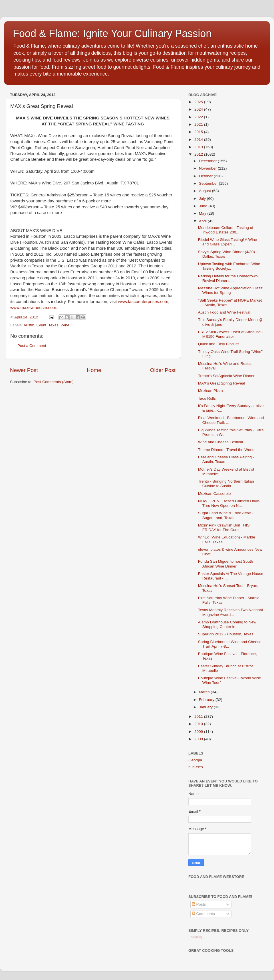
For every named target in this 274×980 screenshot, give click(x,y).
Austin (29, 325)
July (203, 199)
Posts (199, 904)
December (208, 161)
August (205, 191)
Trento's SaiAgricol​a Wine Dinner (226, 376)
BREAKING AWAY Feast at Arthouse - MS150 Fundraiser (231, 334)
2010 (199, 724)
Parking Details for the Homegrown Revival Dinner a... (228, 278)
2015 (199, 132)
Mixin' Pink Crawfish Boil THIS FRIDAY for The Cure (224, 527)
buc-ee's (196, 767)
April (203, 221)
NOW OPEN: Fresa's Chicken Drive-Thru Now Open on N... (229, 503)
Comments (203, 914)
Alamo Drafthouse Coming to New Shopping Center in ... (227, 624)
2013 (199, 147)
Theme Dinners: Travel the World (226, 450)
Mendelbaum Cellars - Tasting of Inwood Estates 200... (226, 230)
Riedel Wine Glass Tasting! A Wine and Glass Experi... (228, 242)
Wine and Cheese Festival (221, 442)
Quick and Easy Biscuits (219, 344)
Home (94, 370)
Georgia (195, 760)
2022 (199, 117)
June (204, 206)
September (209, 183)
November (208, 168)
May (203, 213)
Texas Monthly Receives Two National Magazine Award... (230, 612)
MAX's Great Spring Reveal (222, 383)
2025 (199, 102)
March (205, 692)
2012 (199, 154)
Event (42, 325)
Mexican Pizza (210, 391)
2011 (199, 716)
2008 (199, 739)
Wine (65, 325)
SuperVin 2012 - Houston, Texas (226, 634)
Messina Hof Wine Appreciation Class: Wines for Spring (231, 290)
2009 (199, 732)
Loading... (197, 937)
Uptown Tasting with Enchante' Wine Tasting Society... (229, 266)
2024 (199, 109)
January (206, 707)
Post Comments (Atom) (54, 382)
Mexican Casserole (214, 494)
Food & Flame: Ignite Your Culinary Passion (112, 33)
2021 (199, 124)
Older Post (163, 370)
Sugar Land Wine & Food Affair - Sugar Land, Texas (226, 515)
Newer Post (24, 370)
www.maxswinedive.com (33, 308)
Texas (53, 325)
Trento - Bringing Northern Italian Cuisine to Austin (226, 484)
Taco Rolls (207, 398)
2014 (199, 140)
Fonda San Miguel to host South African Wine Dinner (226, 564)
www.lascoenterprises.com (143, 302)
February (207, 700)
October (206, 176)
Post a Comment (32, 346)
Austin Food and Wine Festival (224, 312)
